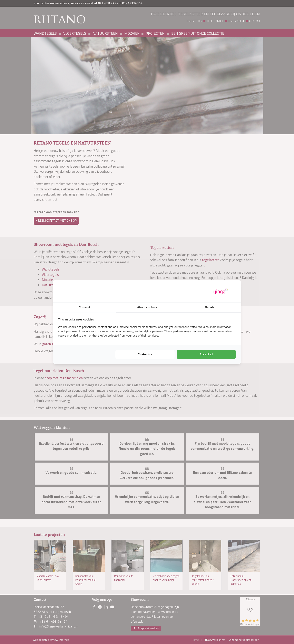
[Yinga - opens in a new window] (221, 291)
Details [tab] (210, 307)
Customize (145, 354)
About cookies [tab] (147, 307)
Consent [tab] (84, 307)
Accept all (206, 354)
